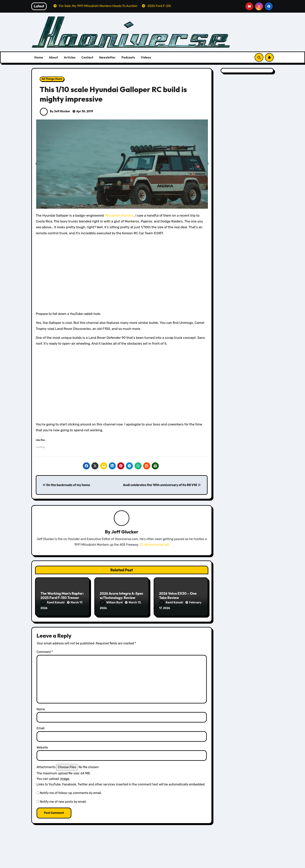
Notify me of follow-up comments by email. (71, 792)
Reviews (131, 864)
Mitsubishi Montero (119, 215)
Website (42, 747)
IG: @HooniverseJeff (154, 545)
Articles (70, 57)
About (53, 57)
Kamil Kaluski (53, 603)
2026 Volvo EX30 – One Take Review (178, 596)
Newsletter (107, 57)
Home (39, 57)
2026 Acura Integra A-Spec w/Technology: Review (121, 596)
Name (41, 709)
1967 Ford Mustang (234, 864)
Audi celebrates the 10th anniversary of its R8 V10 (162, 485)
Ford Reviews (112, 864)
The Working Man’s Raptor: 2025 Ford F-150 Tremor (62, 596)
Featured (49, 860)
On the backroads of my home (66, 485)
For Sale (66, 860)
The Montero (74, 865)
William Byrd (112, 603)
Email (41, 728)
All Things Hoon (52, 79)
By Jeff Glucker (55, 111)
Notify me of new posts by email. (63, 801)
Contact (87, 57)
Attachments (46, 767)
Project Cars (51, 865)
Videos (146, 57)
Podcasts (128, 57)
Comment (45, 651)
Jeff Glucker (125, 532)
